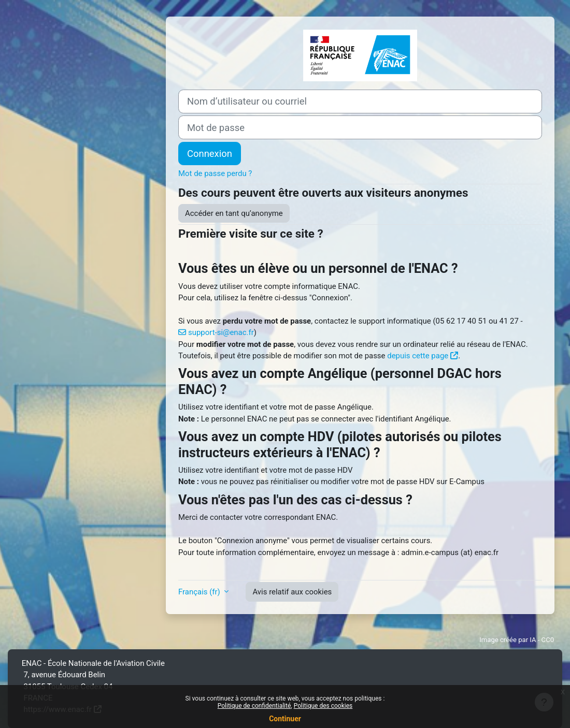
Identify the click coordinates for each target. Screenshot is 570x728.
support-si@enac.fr (221, 332)
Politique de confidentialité (254, 706)
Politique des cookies (323, 706)
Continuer (285, 719)
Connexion (210, 154)
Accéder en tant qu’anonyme (234, 213)
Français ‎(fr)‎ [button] (200, 592)
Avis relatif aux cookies (292, 592)
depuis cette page (418, 356)
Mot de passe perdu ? (215, 173)
